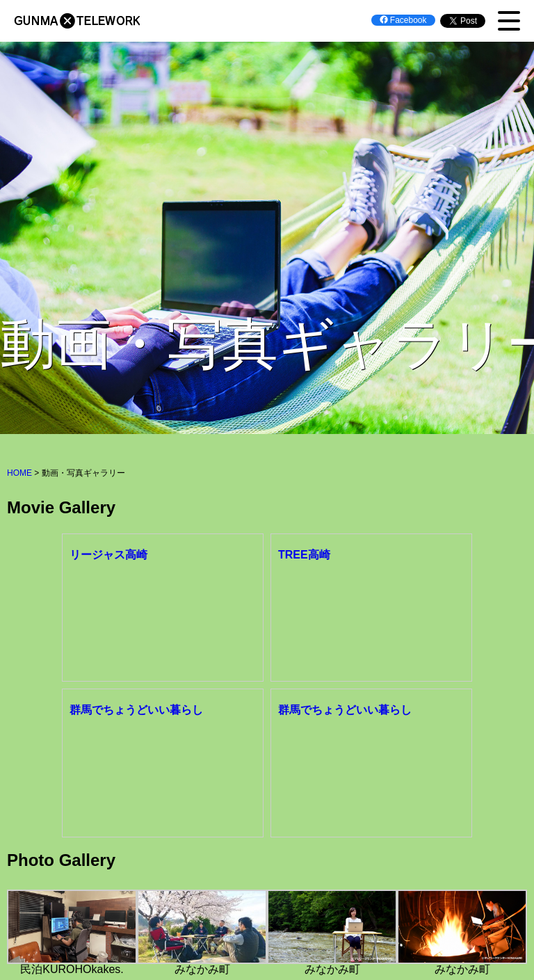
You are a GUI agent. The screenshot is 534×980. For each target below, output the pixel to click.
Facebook (403, 20)
